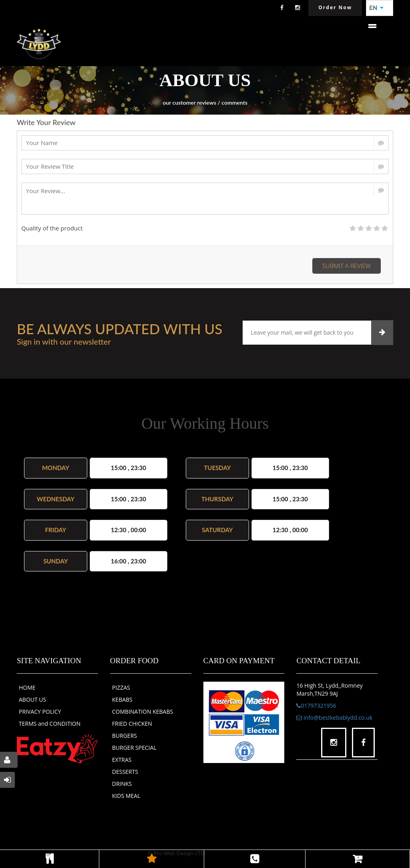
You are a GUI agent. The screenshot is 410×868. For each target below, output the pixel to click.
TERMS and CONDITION (50, 724)
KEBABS (122, 699)
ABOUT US (32, 699)
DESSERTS (125, 772)
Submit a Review (347, 266)
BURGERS (125, 736)
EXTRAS (122, 760)
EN (376, 8)
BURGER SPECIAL (134, 748)
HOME (27, 687)
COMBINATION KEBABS (143, 712)
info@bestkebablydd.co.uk (334, 718)
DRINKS (122, 784)
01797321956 (316, 706)
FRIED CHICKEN (132, 724)
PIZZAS (121, 687)
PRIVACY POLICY (40, 712)
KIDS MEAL (126, 796)
